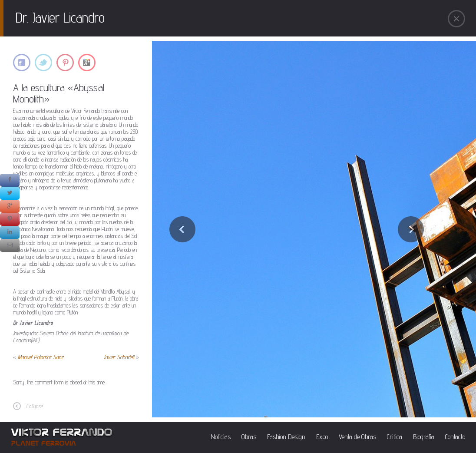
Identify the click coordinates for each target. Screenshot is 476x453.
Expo (322, 437)
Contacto (455, 437)
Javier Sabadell (119, 357)
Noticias (221, 437)
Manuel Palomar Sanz (41, 357)
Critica (395, 437)
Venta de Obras (357, 437)
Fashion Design (286, 437)
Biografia (424, 437)
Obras (249, 437)
